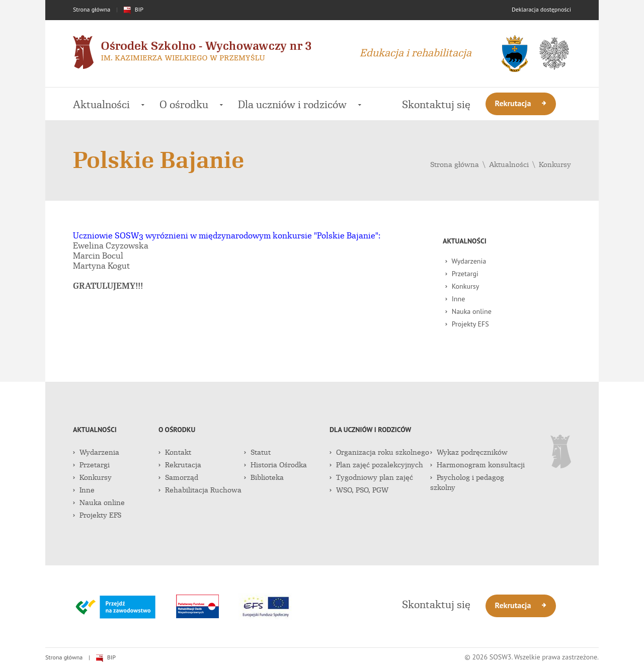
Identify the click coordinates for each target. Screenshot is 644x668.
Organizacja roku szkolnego (379, 452)
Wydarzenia (466, 261)
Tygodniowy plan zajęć (371, 477)
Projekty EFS (467, 324)
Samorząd (178, 477)
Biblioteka (264, 477)
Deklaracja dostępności (541, 9)
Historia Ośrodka (275, 465)
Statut (257, 452)
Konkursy (555, 164)
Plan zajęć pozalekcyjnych (376, 465)
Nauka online (468, 311)
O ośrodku (191, 105)
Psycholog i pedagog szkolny (467, 482)
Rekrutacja (521, 103)
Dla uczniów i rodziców (300, 105)
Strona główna (92, 9)
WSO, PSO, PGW (359, 490)
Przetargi (462, 274)
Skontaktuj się (436, 105)
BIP (134, 9)
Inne (455, 299)
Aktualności (109, 105)
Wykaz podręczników (469, 452)
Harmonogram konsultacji (477, 465)
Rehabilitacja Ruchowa (200, 490)
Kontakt (175, 452)
